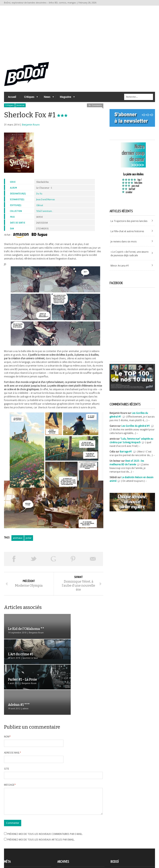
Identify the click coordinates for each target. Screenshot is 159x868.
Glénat (40, 209)
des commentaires (17, 847)
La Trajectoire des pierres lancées (129, 225)
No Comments (95, 109)
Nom (7, 696)
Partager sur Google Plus (53, 563)
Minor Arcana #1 (120, 269)
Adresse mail (13, 713)
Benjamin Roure (31, 128)
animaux (18, 542)
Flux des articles (15, 843)
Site (7, 729)
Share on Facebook (14, 563)
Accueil (12, 101)
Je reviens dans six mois (124, 245)
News (47, 102)
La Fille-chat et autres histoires (127, 235)
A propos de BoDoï (122, 835)
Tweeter (34, 563)
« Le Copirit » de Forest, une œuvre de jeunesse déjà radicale (129, 257)
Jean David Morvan (46, 203)
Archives (62, 836)
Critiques (29, 102)
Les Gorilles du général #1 (136, 430)
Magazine (65, 102)
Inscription (10, 836)
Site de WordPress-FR (16, 850)
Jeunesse (20, 109)
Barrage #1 (126, 455)
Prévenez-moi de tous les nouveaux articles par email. (41, 804)
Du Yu (39, 197)
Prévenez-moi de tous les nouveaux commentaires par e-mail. (45, 799)
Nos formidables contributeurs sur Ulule (134, 848)
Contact (116, 842)
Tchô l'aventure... (45, 215)
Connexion (10, 839)
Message (10, 745)
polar (29, 542)
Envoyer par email (93, 563)
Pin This (73, 563)
